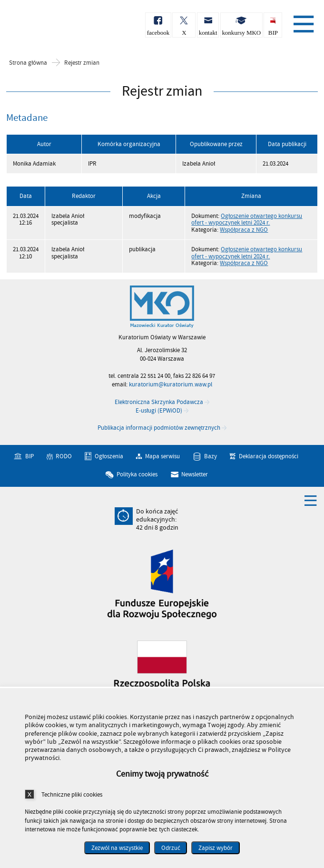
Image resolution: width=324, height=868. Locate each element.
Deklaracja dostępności (269, 456)
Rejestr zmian (82, 63)
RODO (64, 456)
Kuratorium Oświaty (57, 28)
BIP (29, 456)
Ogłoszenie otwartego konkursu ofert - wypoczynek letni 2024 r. (247, 219)
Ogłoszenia (109, 456)
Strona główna (28, 63)
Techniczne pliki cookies (72, 794)
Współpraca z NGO (244, 230)
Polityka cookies (137, 474)
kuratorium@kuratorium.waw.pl (171, 385)
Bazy (211, 456)
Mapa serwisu (162, 456)
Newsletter (195, 474)
